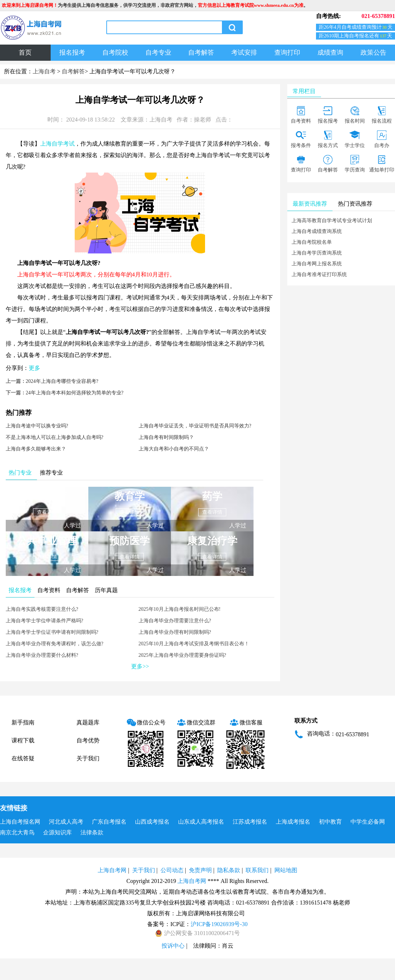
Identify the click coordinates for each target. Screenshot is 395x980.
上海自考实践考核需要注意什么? (42, 609)
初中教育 (330, 822)
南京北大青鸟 (17, 832)
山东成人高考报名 (201, 822)
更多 (34, 368)
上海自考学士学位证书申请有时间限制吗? (52, 632)
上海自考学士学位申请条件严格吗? (45, 621)
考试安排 (244, 52)
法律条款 (92, 832)
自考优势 (88, 740)
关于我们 (88, 758)
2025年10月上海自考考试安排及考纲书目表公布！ (194, 644)
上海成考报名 (293, 822)
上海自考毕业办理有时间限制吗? (175, 632)
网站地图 (286, 870)
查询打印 (287, 52)
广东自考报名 (109, 822)
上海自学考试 (57, 144)
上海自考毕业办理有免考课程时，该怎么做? (55, 644)
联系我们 (257, 870)
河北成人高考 (66, 822)
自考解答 (201, 52)
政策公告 (373, 52)
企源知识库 (57, 832)
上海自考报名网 (20, 822)
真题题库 (88, 722)
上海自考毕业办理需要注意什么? (175, 621)
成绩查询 (330, 52)
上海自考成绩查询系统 (317, 231)
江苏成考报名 (250, 822)
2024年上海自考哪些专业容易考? (62, 381)
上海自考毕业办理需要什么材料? (42, 655)
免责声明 (200, 870)
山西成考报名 (152, 822)
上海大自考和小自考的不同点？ (174, 449)
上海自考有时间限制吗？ (166, 437)
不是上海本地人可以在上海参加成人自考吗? (55, 437)
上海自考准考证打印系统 (319, 274)
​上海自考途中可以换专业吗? (37, 426)
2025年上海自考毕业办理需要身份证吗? (182, 655)
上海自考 (44, 71)
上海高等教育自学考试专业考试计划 (332, 221)
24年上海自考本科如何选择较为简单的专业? (75, 393)
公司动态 (172, 870)
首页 (25, 52)
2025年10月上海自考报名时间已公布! (180, 609)
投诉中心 (173, 946)
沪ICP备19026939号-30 (219, 924)
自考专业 (158, 52)
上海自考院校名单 (312, 242)
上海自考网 (112, 870)
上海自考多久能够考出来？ (36, 449)
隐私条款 (229, 870)
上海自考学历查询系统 (317, 253)
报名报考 (72, 52)
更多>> (140, 666)
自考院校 (115, 52)
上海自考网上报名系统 (317, 264)
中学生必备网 (368, 822)
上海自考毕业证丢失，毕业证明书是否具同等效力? (195, 426)
